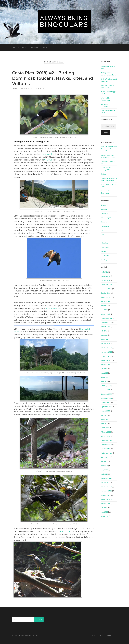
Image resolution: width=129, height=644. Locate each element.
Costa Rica (104, 213)
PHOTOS (45, 47)
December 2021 (106, 440)
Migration (104, 243)
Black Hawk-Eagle (54, 308)
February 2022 (106, 432)
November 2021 (106, 445)
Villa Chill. (49, 160)
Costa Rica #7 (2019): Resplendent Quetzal (108, 156)
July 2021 (104, 461)
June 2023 (104, 373)
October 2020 (106, 495)
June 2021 (104, 466)
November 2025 (106, 289)
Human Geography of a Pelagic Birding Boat (109, 179)
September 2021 (106, 453)
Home (14, 47)
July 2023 (104, 369)
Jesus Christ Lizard (64, 531)
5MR (22, 47)
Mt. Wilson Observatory (105, 105)
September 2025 (106, 297)
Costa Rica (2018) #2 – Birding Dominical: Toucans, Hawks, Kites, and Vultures (52, 78)
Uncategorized (106, 260)
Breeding (104, 209)
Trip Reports (33, 47)
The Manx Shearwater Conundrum (108, 192)
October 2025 (106, 293)
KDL (31, 89)
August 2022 (105, 411)
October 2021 (106, 449)
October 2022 (106, 402)
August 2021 (105, 457)
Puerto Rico (105, 247)
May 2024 (104, 339)
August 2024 (105, 327)
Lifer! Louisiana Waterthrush (106, 99)
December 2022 (106, 394)
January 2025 (105, 314)
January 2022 (105, 436)
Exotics (103, 174)
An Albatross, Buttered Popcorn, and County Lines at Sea (109, 149)
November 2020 (106, 491)
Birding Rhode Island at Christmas (109, 80)
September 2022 (106, 407)
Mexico (103, 239)
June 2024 (104, 335)
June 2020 (104, 512)
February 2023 (106, 386)
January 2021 (105, 482)
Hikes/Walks (105, 226)
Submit (105, 133)
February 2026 (106, 276)
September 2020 (106, 499)
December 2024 (106, 318)
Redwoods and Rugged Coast (109, 93)
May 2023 (104, 377)
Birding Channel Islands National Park (108, 74)
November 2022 (106, 398)
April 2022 (104, 424)
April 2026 (104, 272)
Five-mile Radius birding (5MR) (106, 169)
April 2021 (104, 474)
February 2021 (106, 478)
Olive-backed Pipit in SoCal (108, 112)
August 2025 (105, 301)
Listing (103, 234)
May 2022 (104, 419)
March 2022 (105, 428)
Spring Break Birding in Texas (109, 67)
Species (103, 251)
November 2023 (106, 352)
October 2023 (106, 356)
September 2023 (106, 360)
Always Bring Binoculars (28, 636)
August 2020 (105, 504)
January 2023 (105, 390)
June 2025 (104, 310)
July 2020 (104, 508)
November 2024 (106, 322)
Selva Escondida (48, 154)
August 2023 (105, 364)
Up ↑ (115, 636)
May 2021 (104, 470)
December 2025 (106, 284)
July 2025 (104, 306)
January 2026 (105, 280)
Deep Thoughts (106, 218)
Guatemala (105, 222)
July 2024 (104, 331)
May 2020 (104, 516)
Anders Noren (105, 636)
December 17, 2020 (20, 89)
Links (102, 230)
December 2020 (106, 487)
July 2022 (104, 415)
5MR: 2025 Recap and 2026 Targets (108, 86)
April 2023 (104, 381)
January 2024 (105, 344)
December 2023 (106, 348)
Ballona (103, 205)
